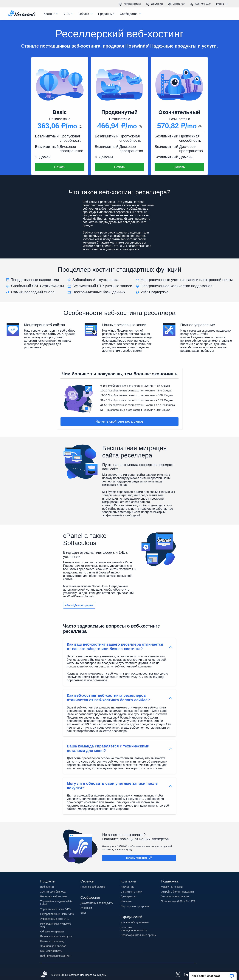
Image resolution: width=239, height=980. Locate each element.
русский (223, 4)
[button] (213, 975)
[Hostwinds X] (176, 975)
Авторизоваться (130, 4)
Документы (155, 4)
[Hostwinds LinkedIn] (184, 975)
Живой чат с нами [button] (172, 887)
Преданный (106, 14)
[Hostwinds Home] (44, 975)
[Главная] (22, 14)
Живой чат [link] (176, 4)
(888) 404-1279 (200, 4)
